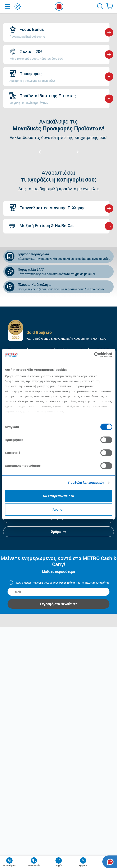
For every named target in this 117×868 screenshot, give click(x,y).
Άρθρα (59, 532)
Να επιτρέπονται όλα (58, 496)
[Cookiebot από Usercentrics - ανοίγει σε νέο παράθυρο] (94, 355)
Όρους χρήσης (67, 583)
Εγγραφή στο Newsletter (58, 604)
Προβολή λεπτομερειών (86, 483)
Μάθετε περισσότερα (58, 571)
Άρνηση (58, 509)
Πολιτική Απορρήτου (97, 583)
